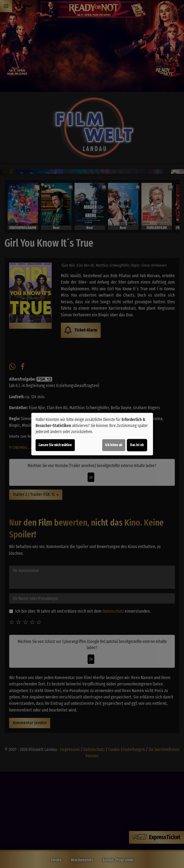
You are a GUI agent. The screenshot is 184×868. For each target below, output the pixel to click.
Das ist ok (137, 445)
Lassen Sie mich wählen (55, 445)
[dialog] (92, 434)
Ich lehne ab (114, 445)
